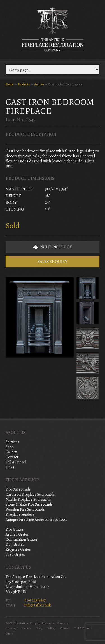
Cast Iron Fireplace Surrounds (30, 494)
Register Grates (18, 549)
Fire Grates (15, 529)
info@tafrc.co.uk (38, 605)
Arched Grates (17, 534)
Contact (12, 457)
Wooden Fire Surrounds (25, 509)
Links (10, 467)
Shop (10, 447)
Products (24, 84)
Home (10, 84)
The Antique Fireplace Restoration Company (53, 29)
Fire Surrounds (18, 489)
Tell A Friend (16, 462)
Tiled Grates (15, 555)
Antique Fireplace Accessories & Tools (36, 520)
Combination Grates (22, 539)
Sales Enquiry (53, 262)
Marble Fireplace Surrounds (28, 499)
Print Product (53, 247)
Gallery (11, 452)
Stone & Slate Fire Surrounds (29, 504)
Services (12, 442)
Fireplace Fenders (20, 514)
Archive (39, 84)
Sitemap (11, 628)
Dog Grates (15, 544)
